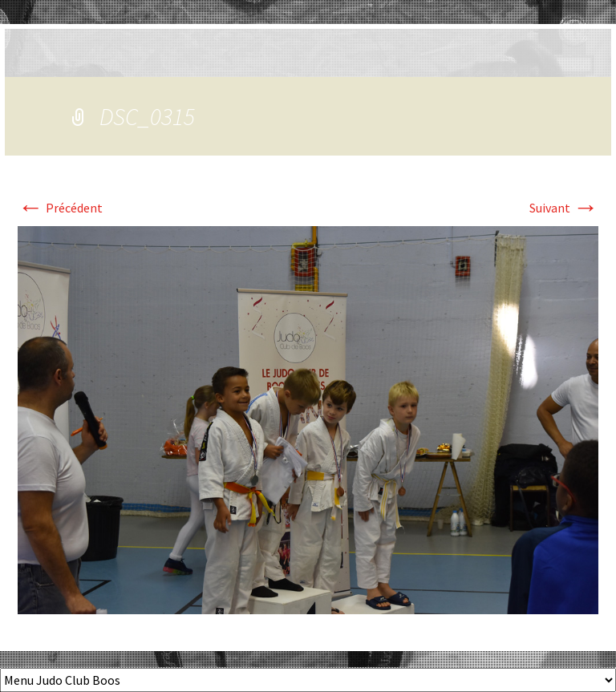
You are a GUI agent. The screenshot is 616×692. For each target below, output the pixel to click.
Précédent (60, 208)
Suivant (564, 208)
